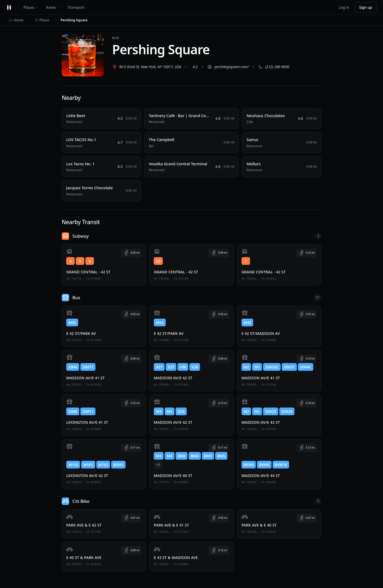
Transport (78, 7)
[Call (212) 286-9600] (274, 67)
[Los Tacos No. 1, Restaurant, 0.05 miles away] (101, 167)
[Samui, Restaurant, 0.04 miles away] (282, 143)
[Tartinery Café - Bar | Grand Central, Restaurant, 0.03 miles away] (191, 119)
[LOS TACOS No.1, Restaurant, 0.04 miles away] (101, 143)
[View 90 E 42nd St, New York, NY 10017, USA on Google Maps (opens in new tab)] (147, 67)
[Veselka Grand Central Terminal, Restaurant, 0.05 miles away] (191, 167)
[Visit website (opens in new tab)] (228, 67)
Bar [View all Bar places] (116, 38)
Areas (53, 7)
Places (31, 7)
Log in (344, 7)
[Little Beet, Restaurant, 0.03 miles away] (101, 119)
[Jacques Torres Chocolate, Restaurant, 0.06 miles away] (101, 191)
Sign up (366, 7)
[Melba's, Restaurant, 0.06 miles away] (282, 167)
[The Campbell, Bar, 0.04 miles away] (191, 143)
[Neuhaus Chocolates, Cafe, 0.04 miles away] (282, 119)
